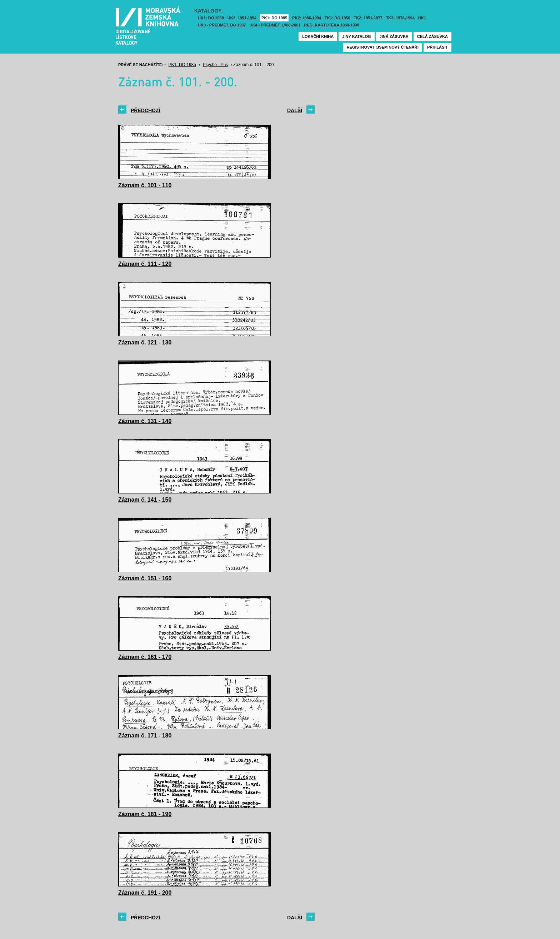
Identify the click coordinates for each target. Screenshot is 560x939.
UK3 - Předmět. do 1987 (222, 25)
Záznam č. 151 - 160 (145, 578)
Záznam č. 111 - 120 (145, 264)
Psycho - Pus (216, 65)
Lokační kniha (318, 36)
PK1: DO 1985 (274, 18)
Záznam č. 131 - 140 (145, 421)
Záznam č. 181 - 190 (145, 814)
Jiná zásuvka (394, 36)
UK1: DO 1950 (211, 18)
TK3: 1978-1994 (400, 18)
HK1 (422, 18)
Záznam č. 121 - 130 (145, 342)
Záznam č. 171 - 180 (145, 736)
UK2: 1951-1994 (242, 18)
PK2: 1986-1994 (307, 18)
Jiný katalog (356, 36)
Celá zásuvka (432, 36)
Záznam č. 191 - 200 (145, 893)
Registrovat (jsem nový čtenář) (383, 47)
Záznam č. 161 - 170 (145, 657)
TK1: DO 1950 (337, 18)
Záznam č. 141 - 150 (145, 500)
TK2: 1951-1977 (368, 18)
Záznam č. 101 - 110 (145, 185)
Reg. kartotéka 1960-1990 (332, 25)
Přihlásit (437, 47)
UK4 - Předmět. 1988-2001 (275, 25)
